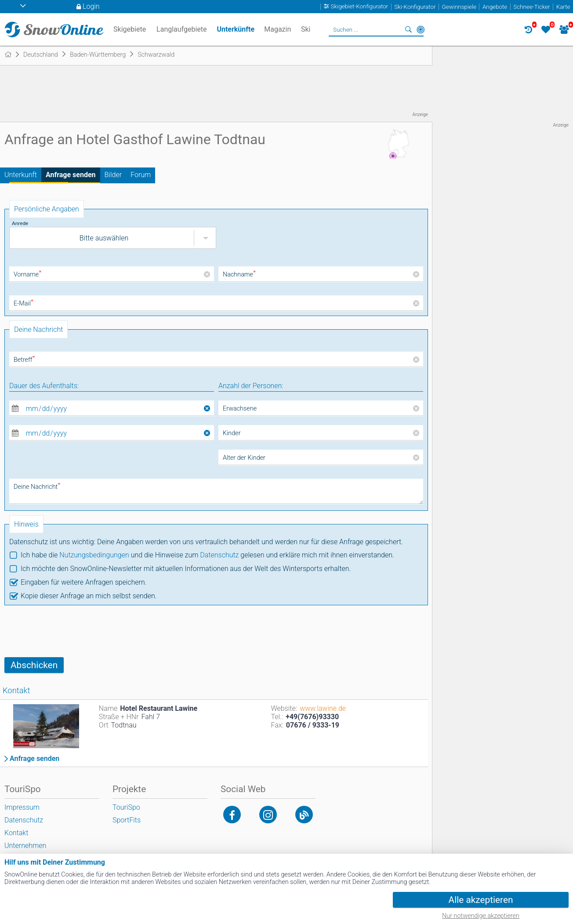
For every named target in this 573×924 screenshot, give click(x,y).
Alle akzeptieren (481, 900)
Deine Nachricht (37, 487)
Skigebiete (130, 29)
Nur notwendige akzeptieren (481, 916)
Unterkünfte (236, 29)
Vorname (27, 275)
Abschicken (34, 665)
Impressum (22, 807)
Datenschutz (219, 555)
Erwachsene (240, 409)
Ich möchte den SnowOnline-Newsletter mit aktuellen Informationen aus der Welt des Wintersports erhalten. (186, 569)
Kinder (232, 433)
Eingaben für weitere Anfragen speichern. (84, 582)
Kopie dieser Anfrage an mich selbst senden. (89, 596)
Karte (563, 7)
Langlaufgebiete (181, 29)
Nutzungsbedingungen (94, 555)
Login (91, 6)
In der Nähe (421, 29)
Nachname (239, 275)
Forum (141, 175)
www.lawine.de (323, 708)
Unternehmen (25, 846)
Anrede (20, 223)
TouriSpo (126, 807)
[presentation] (71, 631)
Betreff (24, 360)
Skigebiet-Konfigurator (360, 7)
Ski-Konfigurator (415, 7)
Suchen (408, 29)
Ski (306, 29)
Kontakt (16, 833)
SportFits (127, 820)
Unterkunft (21, 175)
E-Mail (24, 304)
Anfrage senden (71, 175)
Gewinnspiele (459, 7)
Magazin (277, 29)
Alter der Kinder (244, 458)
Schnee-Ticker (531, 7)
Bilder (113, 175)
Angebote (495, 7)
